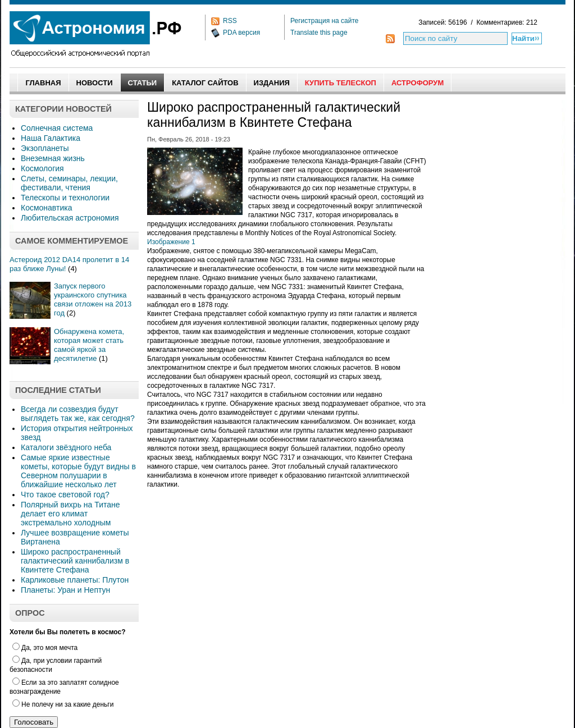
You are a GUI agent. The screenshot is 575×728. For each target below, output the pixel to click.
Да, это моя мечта (45, 648)
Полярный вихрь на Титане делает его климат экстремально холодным (70, 514)
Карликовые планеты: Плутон (75, 580)
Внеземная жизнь (53, 158)
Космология (42, 168)
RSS (230, 21)
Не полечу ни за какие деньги (63, 704)
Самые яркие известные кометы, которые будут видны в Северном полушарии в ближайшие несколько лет (78, 471)
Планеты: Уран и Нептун (65, 590)
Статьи (143, 83)
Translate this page (319, 33)
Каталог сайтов (205, 83)
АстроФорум (417, 83)
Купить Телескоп (341, 83)
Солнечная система (57, 128)
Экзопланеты (45, 148)
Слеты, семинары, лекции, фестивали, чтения (69, 183)
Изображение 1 (171, 242)
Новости (95, 83)
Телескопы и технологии (65, 198)
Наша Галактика (51, 138)
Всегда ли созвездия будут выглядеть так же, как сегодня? (78, 414)
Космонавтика (46, 208)
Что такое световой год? (65, 495)
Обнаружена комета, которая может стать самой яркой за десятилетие (89, 345)
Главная (43, 83)
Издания (272, 83)
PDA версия (241, 33)
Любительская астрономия (70, 218)
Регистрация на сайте (325, 21)
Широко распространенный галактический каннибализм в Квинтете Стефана (75, 561)
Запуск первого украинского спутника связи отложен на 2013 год (93, 299)
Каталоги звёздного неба (66, 447)
